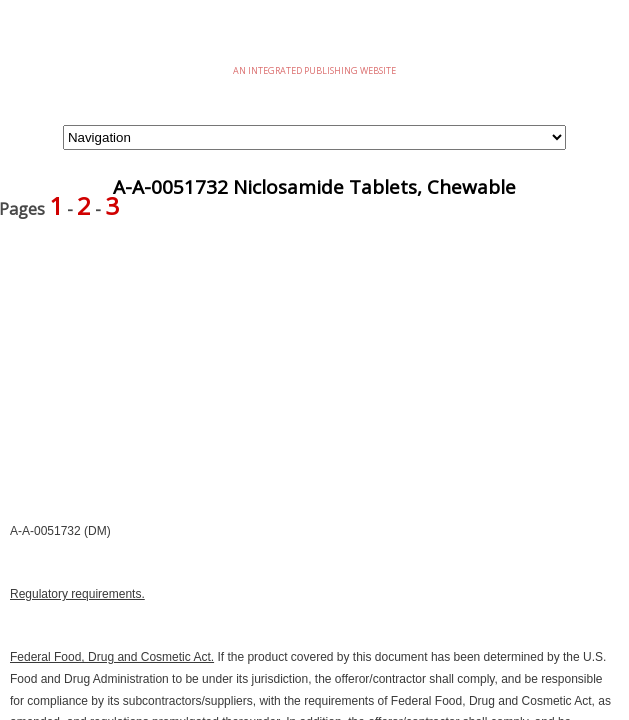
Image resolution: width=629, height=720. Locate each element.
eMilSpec (315, 39)
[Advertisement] (314, 381)
